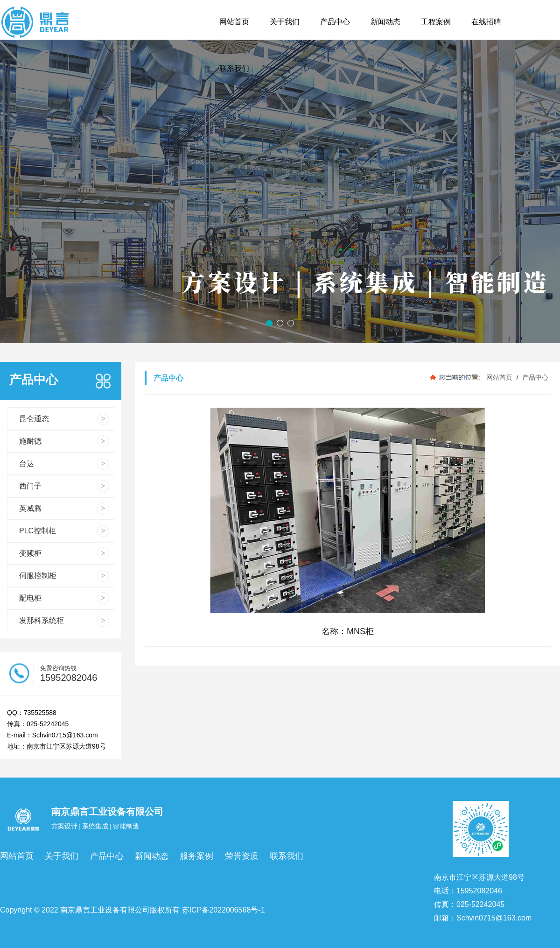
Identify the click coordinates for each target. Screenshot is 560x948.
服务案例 (196, 856)
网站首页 (499, 377)
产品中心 (534, 377)
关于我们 (62, 856)
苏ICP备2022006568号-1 (224, 910)
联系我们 (287, 856)
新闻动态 (152, 856)
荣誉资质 (242, 856)
